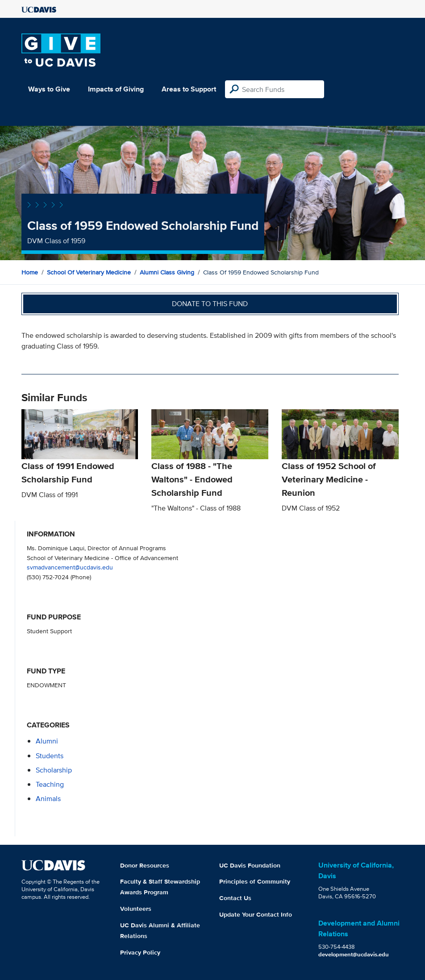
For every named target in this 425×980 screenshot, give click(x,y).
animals (48, 799)
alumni (47, 741)
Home (30, 272)
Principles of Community (255, 881)
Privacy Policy (140, 952)
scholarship (54, 770)
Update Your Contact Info (256, 914)
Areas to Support (189, 89)
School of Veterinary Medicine (89, 272)
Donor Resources (145, 865)
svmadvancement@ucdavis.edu (70, 567)
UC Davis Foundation (250, 865)
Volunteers (136, 909)
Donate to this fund (210, 304)
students (50, 756)
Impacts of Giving (116, 89)
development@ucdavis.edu (354, 954)
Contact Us (235, 898)
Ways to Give (49, 89)
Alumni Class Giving (167, 272)
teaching (50, 784)
